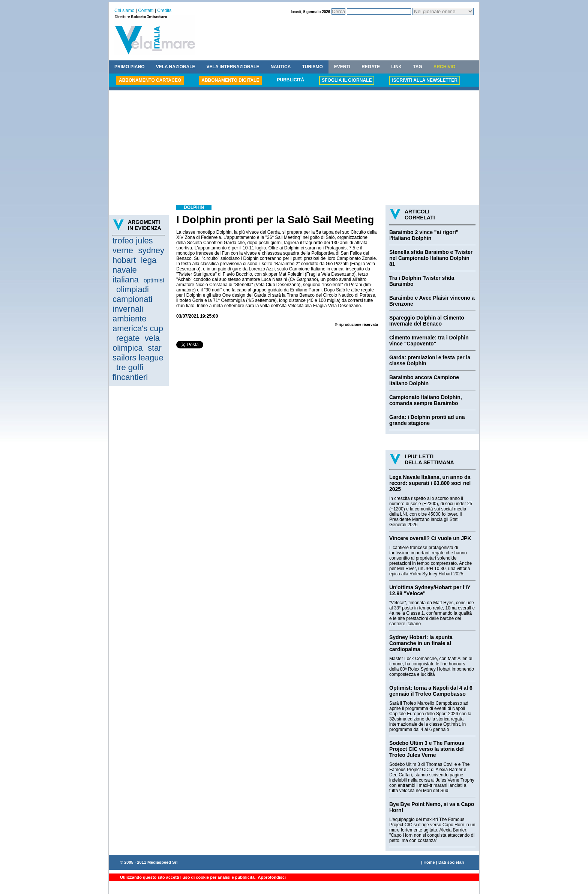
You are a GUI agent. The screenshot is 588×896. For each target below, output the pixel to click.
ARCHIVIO (445, 67)
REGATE (371, 67)
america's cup (138, 328)
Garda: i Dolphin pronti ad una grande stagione (427, 420)
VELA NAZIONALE (176, 67)
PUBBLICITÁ (290, 80)
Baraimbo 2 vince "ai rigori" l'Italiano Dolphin (424, 235)
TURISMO (312, 67)
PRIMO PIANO (130, 67)
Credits (164, 11)
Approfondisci (271, 877)
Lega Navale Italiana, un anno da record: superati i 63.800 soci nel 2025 (430, 483)
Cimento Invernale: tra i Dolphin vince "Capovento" (429, 341)
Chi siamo (124, 11)
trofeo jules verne (133, 245)
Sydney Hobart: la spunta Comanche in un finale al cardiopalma (421, 643)
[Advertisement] (294, 149)
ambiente (130, 319)
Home (429, 862)
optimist (154, 280)
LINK (396, 67)
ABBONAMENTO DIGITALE (230, 80)
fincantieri (130, 377)
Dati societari (451, 862)
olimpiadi (133, 289)
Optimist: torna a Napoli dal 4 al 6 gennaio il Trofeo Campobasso (431, 691)
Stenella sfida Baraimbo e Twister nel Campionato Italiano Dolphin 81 (431, 258)
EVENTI (342, 67)
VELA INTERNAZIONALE (233, 67)
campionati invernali (132, 304)
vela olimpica (136, 343)
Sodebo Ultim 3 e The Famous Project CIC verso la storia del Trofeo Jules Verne (427, 749)
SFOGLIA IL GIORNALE (347, 80)
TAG (417, 67)
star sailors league (138, 353)
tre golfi (130, 367)
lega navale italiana (134, 270)
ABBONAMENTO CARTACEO (150, 80)
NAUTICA (280, 67)
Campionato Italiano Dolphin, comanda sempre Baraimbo (426, 400)
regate (128, 338)
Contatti (146, 11)
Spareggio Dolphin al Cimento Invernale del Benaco (427, 321)
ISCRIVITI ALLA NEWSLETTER (424, 80)
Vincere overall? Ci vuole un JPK (430, 538)
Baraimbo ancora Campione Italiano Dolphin (424, 380)
